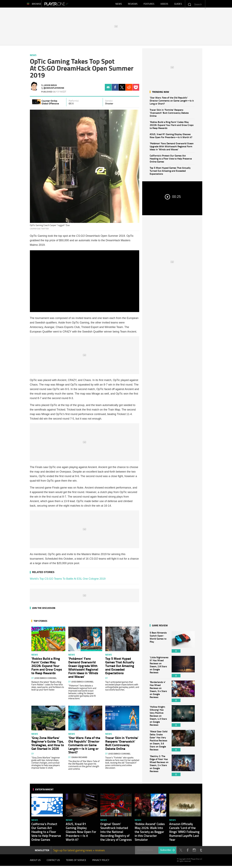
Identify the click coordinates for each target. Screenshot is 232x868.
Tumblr (201, 852)
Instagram (194, 852)
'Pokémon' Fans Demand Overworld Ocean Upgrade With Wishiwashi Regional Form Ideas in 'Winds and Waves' (172, 148)
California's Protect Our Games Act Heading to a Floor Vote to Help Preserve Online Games (171, 160)
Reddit (129, 89)
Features (149, 5)
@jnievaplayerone (54, 89)
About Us (35, 862)
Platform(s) (74, 102)
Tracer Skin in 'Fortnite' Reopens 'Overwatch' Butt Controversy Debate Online (169, 114)
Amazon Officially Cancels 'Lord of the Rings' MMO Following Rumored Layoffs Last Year (184, 833)
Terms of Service (76, 862)
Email (108, 89)
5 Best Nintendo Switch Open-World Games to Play (159, 643)
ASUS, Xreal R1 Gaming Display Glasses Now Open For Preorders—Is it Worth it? (171, 137)
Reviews (133, 5)
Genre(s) (109, 102)
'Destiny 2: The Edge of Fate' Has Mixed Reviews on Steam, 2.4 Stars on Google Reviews (159, 767)
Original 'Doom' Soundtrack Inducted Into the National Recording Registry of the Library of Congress (116, 833)
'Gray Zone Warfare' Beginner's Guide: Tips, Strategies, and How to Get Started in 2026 (48, 745)
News (119, 5)
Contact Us (53, 862)
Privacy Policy (101, 862)
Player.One (67, 5)
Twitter (122, 89)
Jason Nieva (50, 87)
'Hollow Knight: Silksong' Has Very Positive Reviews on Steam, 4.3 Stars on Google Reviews (159, 717)
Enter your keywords (189, 4)
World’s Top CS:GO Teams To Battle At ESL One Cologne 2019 (68, 580)
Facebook (115, 89)
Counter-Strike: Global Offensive (50, 104)
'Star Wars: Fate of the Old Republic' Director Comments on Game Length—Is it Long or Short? (172, 102)
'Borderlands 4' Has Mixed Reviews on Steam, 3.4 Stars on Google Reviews (159, 693)
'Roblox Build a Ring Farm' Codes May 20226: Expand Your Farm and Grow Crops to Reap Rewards (172, 126)
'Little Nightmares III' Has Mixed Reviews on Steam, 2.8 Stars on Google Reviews (159, 668)
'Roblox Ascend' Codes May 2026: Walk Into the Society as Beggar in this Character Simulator (150, 833)
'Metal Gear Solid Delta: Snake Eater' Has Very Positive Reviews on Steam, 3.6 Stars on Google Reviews (159, 742)
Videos (164, 5)
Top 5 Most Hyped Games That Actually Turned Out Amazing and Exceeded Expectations (170, 172)
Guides (178, 5)
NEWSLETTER (42, 852)
